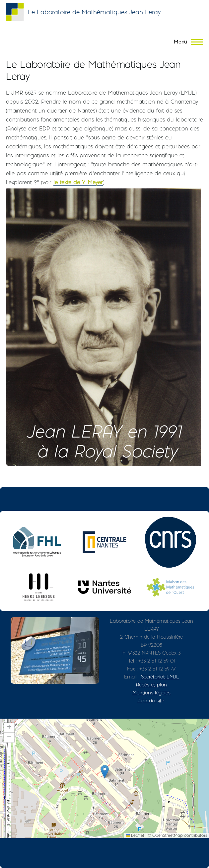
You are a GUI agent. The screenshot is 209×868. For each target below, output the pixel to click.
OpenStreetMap (168, 835)
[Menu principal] (186, 42)
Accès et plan (151, 685)
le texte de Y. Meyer (78, 182)
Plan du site (151, 701)
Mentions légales (151, 693)
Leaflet (135, 835)
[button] (105, 772)
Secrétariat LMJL (160, 677)
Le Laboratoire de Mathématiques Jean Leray (94, 12)
